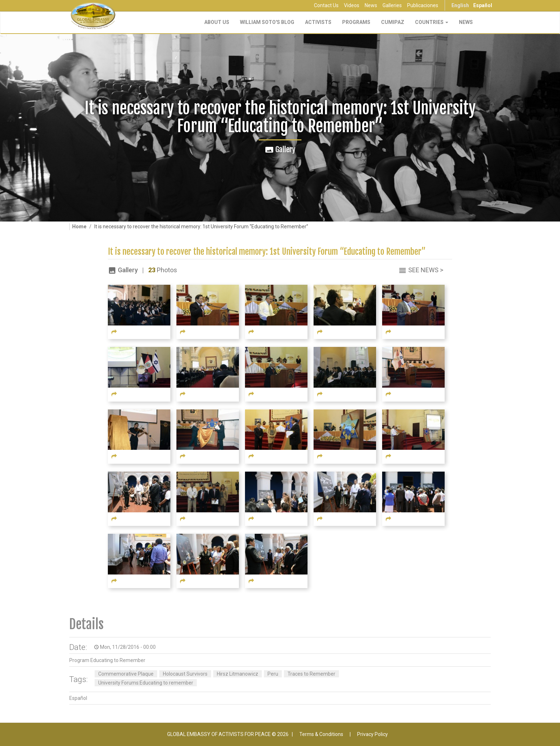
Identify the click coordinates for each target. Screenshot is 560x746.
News (371, 5)
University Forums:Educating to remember (146, 683)
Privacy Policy (372, 734)
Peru (273, 674)
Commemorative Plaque (126, 674)
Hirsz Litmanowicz (237, 674)
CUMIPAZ (393, 22)
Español (483, 5)
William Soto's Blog (267, 22)
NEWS (466, 22)
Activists (318, 22)
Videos (352, 5)
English (460, 5)
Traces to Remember (311, 674)
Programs (356, 22)
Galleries (392, 5)
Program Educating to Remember (107, 660)
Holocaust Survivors (185, 674)
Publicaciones (423, 5)
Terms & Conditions (321, 734)
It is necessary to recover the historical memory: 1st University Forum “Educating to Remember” (267, 252)
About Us (217, 22)
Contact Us (326, 5)
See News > (426, 270)
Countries (432, 22)
